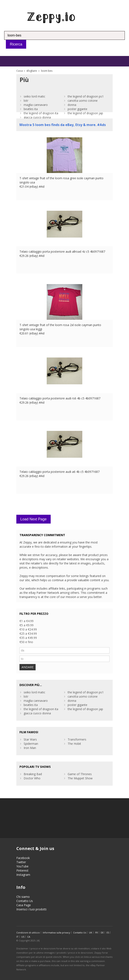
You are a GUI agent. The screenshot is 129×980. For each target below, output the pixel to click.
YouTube (22, 866)
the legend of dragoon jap (85, 113)
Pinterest (22, 870)
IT (17, 937)
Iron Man (30, 748)
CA (29, 937)
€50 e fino (26, 642)
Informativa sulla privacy (56, 933)
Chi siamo (23, 897)
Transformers (77, 739)
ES (108, 933)
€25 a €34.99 (28, 634)
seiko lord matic (34, 96)
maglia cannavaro (36, 105)
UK (91, 933)
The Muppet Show (80, 778)
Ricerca (16, 44)
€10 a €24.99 (28, 629)
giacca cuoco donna (37, 117)
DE (102, 933)
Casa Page (24, 905)
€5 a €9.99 (26, 625)
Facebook (23, 858)
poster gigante (77, 109)
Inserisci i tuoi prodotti (31, 909)
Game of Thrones (80, 774)
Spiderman (31, 744)
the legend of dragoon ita (41, 113)
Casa (20, 71)
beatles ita (31, 109)
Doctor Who (32, 778)
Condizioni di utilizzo (28, 933)
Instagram (23, 875)
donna (72, 105)
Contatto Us (25, 901)
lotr (26, 101)
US (23, 937)
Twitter (21, 862)
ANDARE (28, 667)
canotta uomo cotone (83, 101)
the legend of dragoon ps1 (86, 96)
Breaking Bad (33, 774)
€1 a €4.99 (26, 621)
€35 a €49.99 (28, 638)
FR (96, 933)
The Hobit (74, 744)
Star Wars (30, 739)
